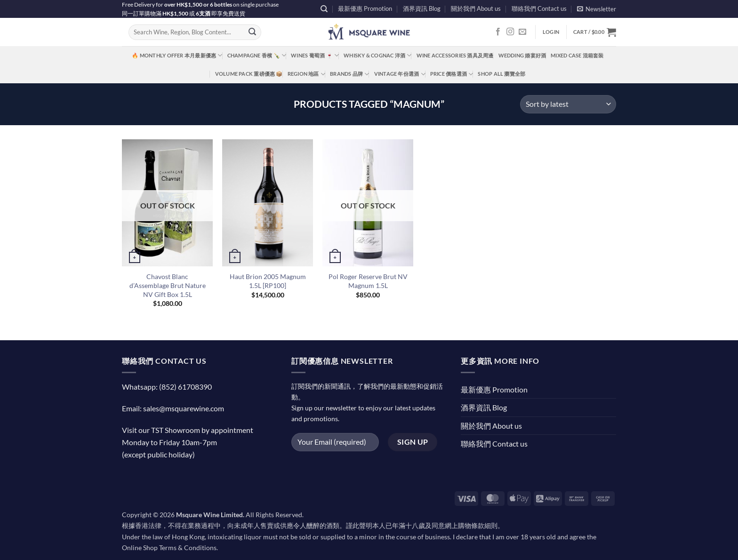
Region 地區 (306, 74)
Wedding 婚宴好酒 (522, 55)
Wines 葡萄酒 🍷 (315, 55)
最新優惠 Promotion (365, 8)
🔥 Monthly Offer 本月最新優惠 (177, 55)
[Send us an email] (522, 32)
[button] (597, 9)
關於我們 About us (476, 8)
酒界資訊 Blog (422, 8)
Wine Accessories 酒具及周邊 (455, 55)
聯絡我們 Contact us (539, 8)
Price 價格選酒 (452, 74)
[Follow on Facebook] (498, 32)
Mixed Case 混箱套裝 (577, 55)
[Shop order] (568, 104)
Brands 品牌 (349, 74)
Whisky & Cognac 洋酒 (377, 55)
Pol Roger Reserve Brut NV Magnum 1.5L (368, 281)
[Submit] (252, 32)
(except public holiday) (158, 454)
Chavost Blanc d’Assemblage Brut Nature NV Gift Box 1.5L (168, 285)
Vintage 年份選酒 (400, 74)
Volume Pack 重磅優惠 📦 (249, 74)
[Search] (324, 9)
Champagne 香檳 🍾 (257, 55)
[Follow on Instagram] (510, 32)
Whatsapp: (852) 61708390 (167, 387)
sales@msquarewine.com (184, 408)
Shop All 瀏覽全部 (501, 74)
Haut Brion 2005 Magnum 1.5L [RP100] (268, 281)
